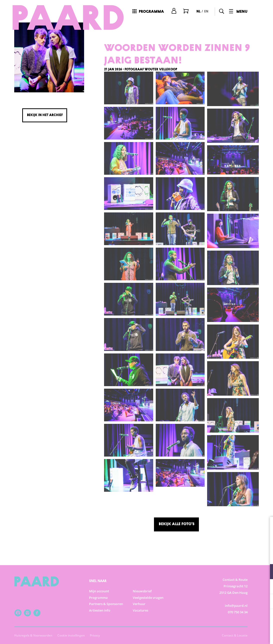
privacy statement (211, 555)
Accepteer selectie (231, 635)
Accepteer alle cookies (231, 620)
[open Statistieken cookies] (265, 587)
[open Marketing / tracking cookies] (265, 602)
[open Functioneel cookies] (265, 572)
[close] (265, 526)
